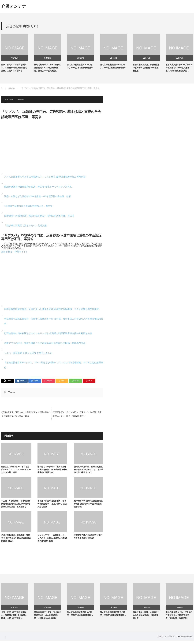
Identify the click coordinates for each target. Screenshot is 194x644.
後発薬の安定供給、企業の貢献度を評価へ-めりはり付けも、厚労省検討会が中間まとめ (89, 470)
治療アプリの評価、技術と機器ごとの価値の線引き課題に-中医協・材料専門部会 (45, 343)
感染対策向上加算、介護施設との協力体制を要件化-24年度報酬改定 (146, 68)
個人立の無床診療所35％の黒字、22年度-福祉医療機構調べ (80, 616)
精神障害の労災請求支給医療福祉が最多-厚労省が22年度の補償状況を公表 (88, 504)
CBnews (15, 58)
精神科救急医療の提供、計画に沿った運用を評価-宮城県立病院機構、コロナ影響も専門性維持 (51, 309)
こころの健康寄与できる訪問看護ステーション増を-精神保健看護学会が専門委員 (45, 177)
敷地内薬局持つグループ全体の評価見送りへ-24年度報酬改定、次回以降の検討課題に (48, 68)
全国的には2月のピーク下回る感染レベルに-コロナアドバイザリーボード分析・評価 (16, 470)
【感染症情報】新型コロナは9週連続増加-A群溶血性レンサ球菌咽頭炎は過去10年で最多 (26, 415)
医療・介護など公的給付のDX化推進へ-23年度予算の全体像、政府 (37, 196)
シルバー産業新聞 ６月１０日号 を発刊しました (28, 353)
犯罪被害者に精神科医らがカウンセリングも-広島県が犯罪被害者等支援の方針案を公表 (48, 333)
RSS (5, 640)
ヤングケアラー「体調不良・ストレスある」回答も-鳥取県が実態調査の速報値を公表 (52, 539)
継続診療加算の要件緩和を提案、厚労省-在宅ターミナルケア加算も (38, 187)
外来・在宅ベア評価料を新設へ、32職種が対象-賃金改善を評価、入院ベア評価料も (14, 68)
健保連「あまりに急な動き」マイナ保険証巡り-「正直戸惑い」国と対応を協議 (52, 504)
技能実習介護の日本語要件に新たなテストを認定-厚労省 (88, 537)
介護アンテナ (14, 6)
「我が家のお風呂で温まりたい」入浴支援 (25, 225)
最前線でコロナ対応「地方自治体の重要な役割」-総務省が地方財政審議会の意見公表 (52, 470)
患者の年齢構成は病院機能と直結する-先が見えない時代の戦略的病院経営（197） (16, 539)
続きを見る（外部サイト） (15, 252)
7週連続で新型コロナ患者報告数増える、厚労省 (28, 206)
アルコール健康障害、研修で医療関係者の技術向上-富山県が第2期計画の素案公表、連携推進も (16, 504)
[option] (18, 53)
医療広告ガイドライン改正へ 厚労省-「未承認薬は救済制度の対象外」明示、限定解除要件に (77, 415)
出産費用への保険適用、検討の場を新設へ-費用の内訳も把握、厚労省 (39, 216)
